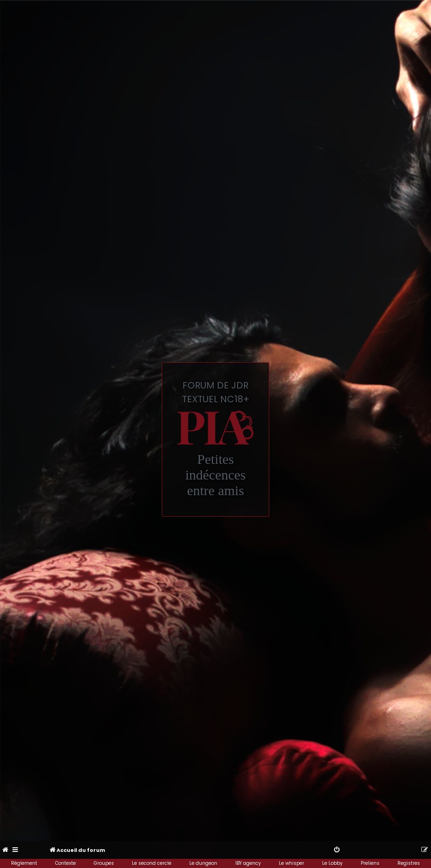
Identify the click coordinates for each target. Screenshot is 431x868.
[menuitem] (6, 850)
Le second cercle (152, 863)
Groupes (104, 863)
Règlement (24, 863)
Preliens (370, 863)
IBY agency (248, 863)
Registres (409, 863)
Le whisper (292, 863)
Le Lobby (332, 863)
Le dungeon (203, 863)
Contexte (65, 863)
